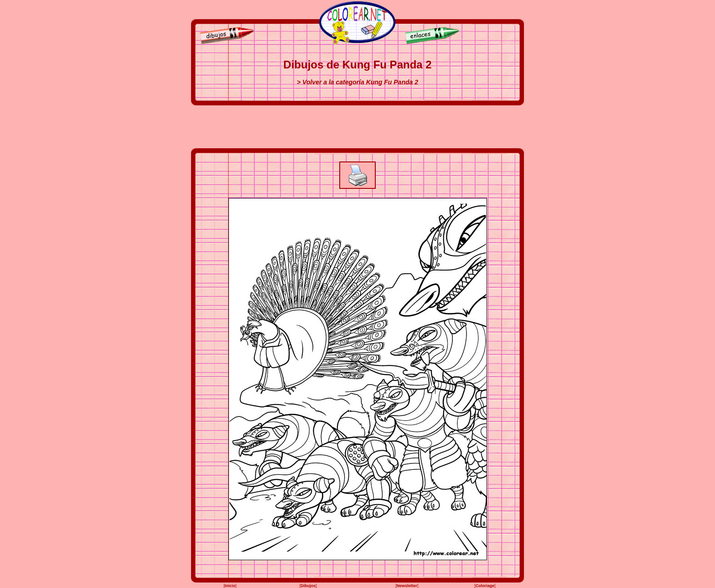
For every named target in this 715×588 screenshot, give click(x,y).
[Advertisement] (357, 127)
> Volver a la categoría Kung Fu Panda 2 (357, 82)
